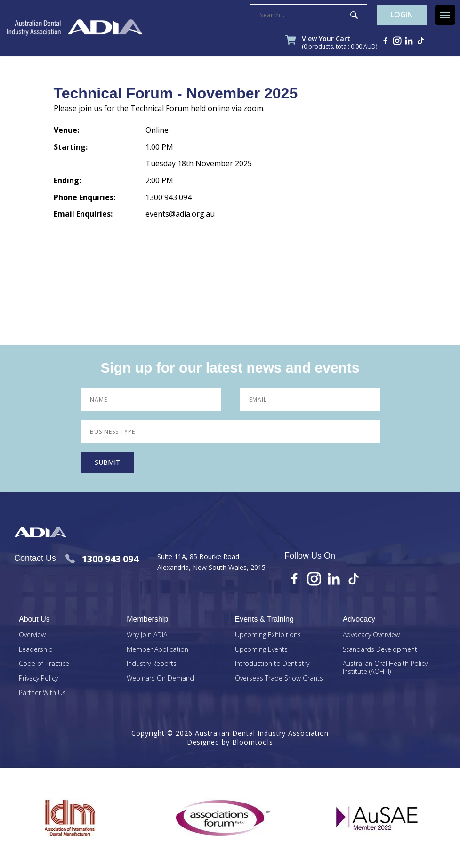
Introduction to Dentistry (272, 665)
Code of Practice (44, 665)
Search (353, 16)
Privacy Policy (38, 679)
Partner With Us (42, 694)
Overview (32, 636)
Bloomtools (253, 743)
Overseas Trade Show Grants (279, 679)
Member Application (157, 650)
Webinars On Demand (160, 679)
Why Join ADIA (147, 636)
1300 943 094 (102, 559)
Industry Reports (152, 665)
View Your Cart (340, 43)
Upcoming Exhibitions (268, 636)
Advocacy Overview (371, 636)
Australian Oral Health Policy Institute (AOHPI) (385, 669)
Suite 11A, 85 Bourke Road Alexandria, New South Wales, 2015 (211, 562)
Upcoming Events (261, 650)
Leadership (36, 650)
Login (401, 16)
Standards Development (380, 650)
